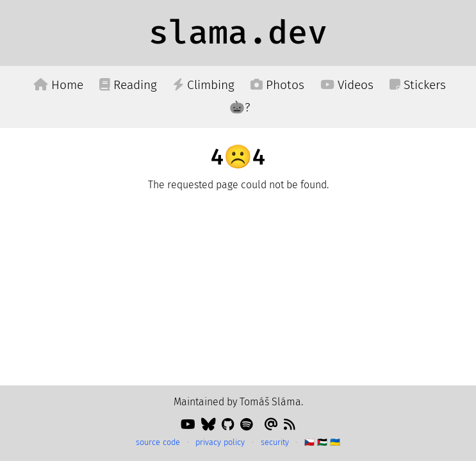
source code (158, 442)
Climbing (204, 85)
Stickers (418, 85)
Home (59, 85)
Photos (277, 85)
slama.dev (238, 33)
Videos (347, 85)
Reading (128, 85)
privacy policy (220, 442)
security (275, 442)
